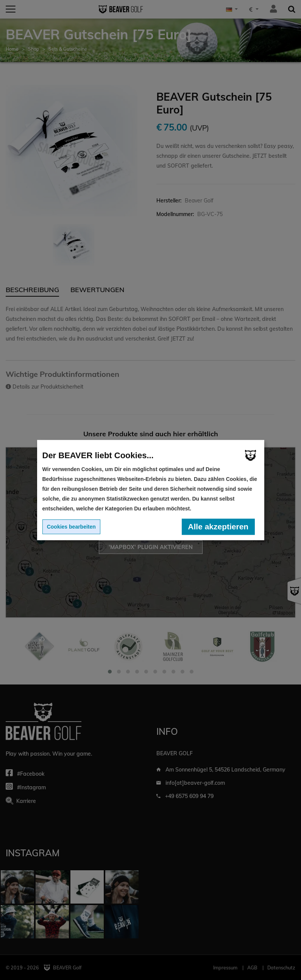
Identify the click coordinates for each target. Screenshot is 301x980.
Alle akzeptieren (218, 527)
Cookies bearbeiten (71, 527)
